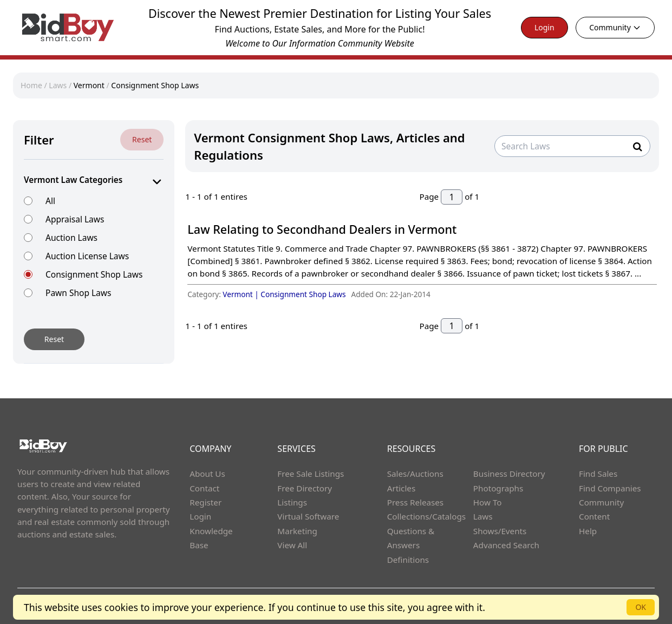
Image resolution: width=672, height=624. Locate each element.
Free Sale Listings (311, 474)
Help (588, 531)
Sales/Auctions (415, 474)
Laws (58, 85)
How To (488, 502)
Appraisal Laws (75, 219)
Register (205, 502)
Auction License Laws (87, 256)
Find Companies (610, 488)
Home (31, 85)
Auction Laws (71, 237)
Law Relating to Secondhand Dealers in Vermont (322, 229)
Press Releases (415, 502)
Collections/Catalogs (426, 516)
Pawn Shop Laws (78, 293)
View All (292, 545)
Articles (401, 488)
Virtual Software (308, 516)
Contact (204, 488)
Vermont (89, 85)
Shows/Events (500, 531)
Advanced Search (506, 545)
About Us (207, 474)
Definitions (408, 560)
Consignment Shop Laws (155, 85)
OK (641, 607)
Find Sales (598, 474)
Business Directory (509, 474)
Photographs (498, 488)
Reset (142, 139)
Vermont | (242, 294)
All (50, 201)
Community (615, 27)
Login (544, 27)
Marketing (297, 531)
